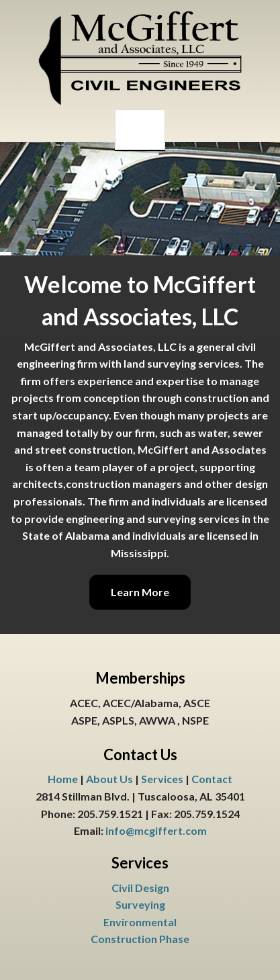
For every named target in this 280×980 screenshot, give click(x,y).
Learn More (140, 592)
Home (63, 779)
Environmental (140, 922)
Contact (212, 779)
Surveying (140, 904)
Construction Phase (140, 939)
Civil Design (140, 888)
